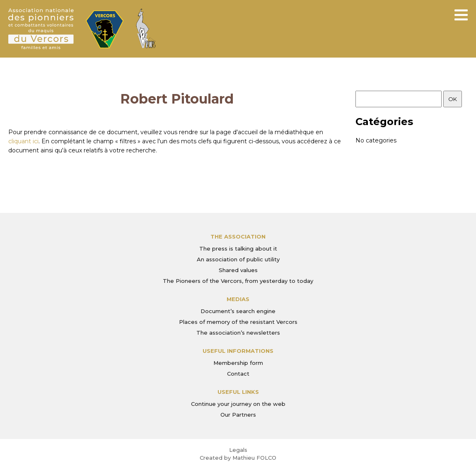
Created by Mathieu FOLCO (238, 458)
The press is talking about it (238, 248)
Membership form (238, 363)
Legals (238, 450)
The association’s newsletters (238, 333)
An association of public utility (238, 259)
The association (238, 236)
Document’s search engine (238, 311)
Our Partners (238, 415)
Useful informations (238, 351)
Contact (238, 374)
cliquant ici (23, 141)
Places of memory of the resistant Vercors (238, 322)
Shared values (238, 270)
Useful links (238, 392)
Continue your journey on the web (238, 404)
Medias (238, 299)
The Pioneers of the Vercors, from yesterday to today (238, 281)
